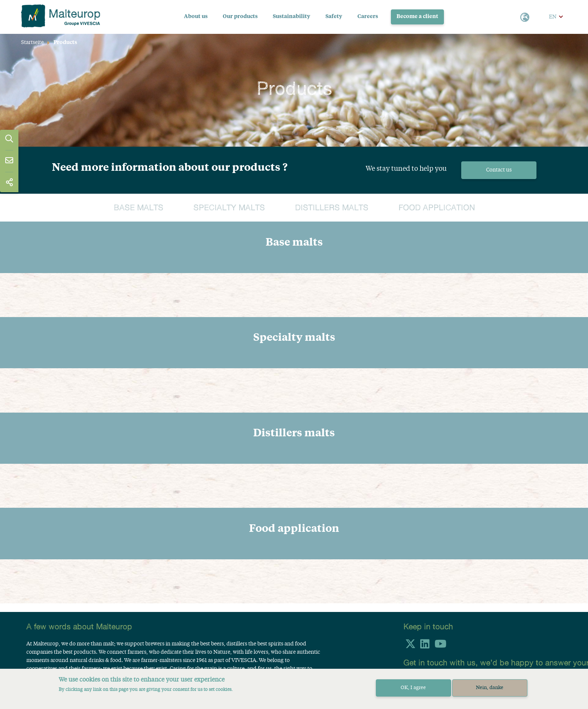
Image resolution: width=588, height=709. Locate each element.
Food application (437, 208)
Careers (368, 17)
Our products (240, 17)
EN (553, 17)
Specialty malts (229, 208)
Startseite (32, 43)
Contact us (499, 170)
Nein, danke (490, 688)
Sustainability (292, 17)
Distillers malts (332, 208)
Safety (334, 17)
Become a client (417, 17)
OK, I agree (413, 688)
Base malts (138, 208)
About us (196, 17)
